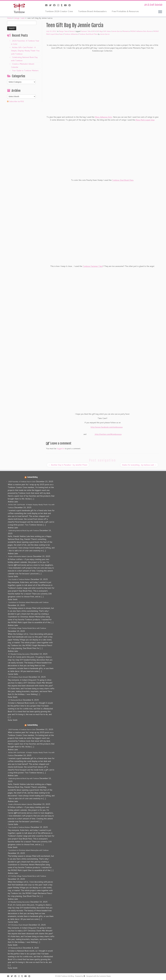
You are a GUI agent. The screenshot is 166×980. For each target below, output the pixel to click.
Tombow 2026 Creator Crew (59, 11)
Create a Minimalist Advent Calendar (20, 556)
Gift (94, 31)
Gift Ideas (107, 31)
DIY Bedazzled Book (15, 700)
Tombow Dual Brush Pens (88, 34)
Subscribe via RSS (16, 101)
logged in (61, 449)
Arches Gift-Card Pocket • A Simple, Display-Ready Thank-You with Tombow (25, 51)
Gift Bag (99, 31)
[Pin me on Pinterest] (70, 5)
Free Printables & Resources (125, 11)
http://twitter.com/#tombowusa (108, 434)
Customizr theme (105, 976)
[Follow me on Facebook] (55, 5)
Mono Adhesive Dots (103, 117)
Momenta (126, 31)
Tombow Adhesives (71, 34)
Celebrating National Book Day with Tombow (24, 531)
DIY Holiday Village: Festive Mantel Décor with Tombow (27, 628)
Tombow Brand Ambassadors (92, 11)
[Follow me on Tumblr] (63, 5)
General (72, 31)
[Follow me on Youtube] (66, 5)
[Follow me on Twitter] (51, 5)
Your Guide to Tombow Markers (25, 71)
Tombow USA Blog (32, 477)
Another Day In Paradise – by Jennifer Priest (68, 465)
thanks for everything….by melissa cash (139, 465)
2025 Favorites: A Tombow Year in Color (22, 482)
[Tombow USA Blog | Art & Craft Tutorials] (19, 8)
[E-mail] (47, 5)
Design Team (19, 18)
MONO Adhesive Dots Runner (141, 31)
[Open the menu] (160, 12)
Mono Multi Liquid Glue (145, 120)
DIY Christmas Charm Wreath (18, 677)
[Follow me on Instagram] (59, 5)
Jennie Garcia (117, 31)
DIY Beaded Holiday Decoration (19, 654)
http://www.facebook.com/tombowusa (107, 427)
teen (61, 34)
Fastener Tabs (86, 31)
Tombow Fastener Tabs (93, 266)
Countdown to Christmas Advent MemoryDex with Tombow (28, 602)
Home (10, 18)
